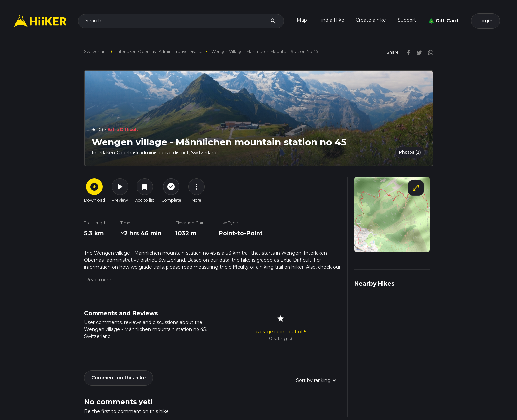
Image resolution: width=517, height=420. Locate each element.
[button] (98, 280)
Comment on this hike (119, 378)
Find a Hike (331, 20)
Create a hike (371, 20)
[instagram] (428, 52)
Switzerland (96, 52)
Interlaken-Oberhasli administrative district (159, 52)
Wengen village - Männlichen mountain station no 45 (265, 52)
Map (302, 20)
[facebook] (407, 52)
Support (407, 20)
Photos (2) (410, 152)
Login (486, 21)
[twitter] (418, 52)
